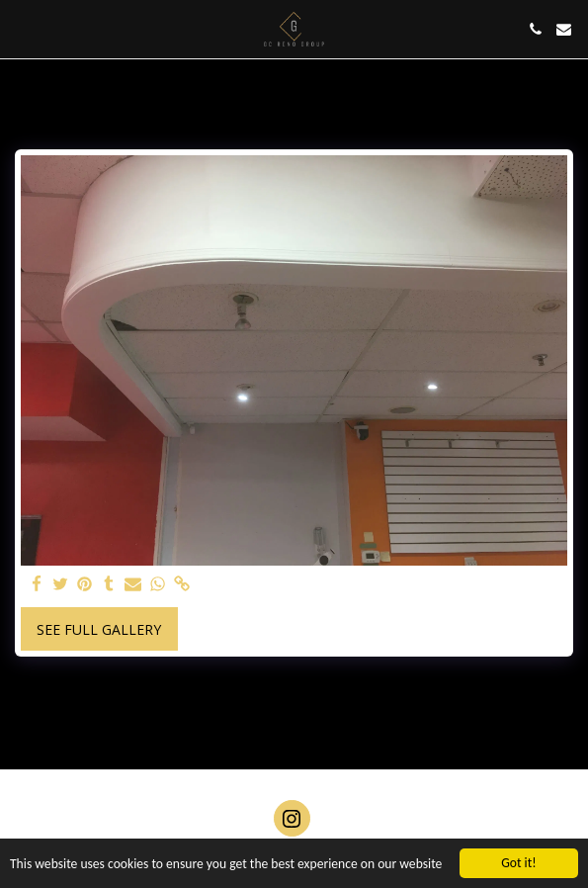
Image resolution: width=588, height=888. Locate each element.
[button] (22, 28)
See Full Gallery (99, 629)
